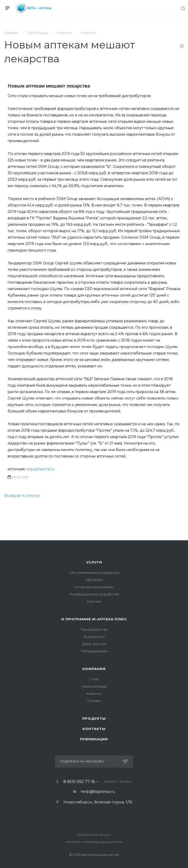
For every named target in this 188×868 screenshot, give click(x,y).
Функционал (94, 637)
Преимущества (94, 629)
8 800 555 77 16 (79, 782)
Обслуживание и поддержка (94, 572)
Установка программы (94, 587)
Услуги (94, 562)
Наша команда (94, 686)
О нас (94, 679)
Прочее (94, 601)
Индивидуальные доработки (94, 594)
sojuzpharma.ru (40, 469)
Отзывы (94, 701)
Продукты (94, 718)
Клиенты (94, 693)
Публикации (94, 739)
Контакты (94, 729)
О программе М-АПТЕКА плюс (94, 619)
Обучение (94, 580)
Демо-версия (94, 644)
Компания (94, 669)
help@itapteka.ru (98, 791)
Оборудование (94, 651)
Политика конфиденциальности (94, 842)
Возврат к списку (22, 495)
